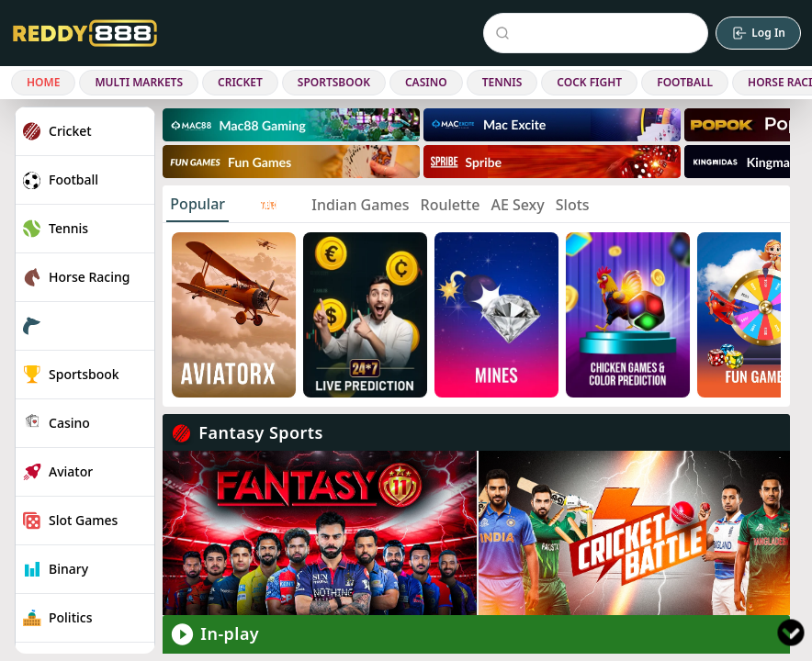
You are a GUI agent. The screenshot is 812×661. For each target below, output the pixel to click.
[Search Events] (599, 33)
